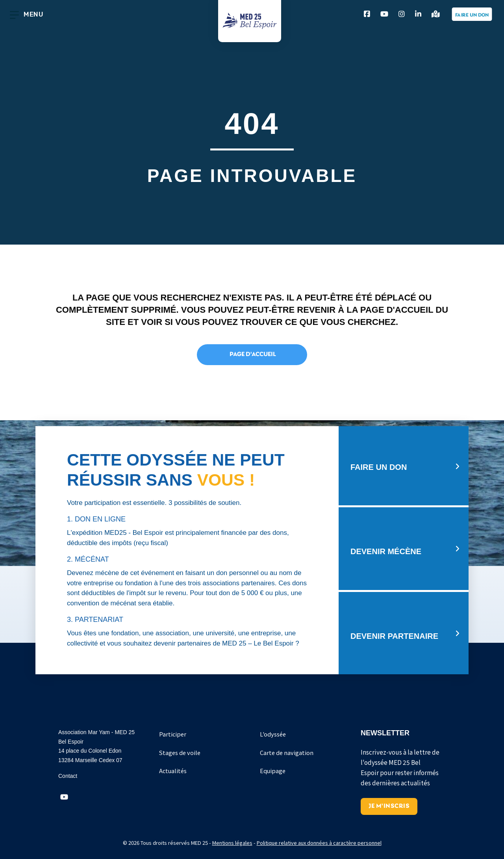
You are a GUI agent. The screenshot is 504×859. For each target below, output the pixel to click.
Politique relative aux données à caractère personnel (319, 843)
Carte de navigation (287, 752)
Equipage (273, 771)
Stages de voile (180, 752)
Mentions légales (232, 843)
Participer (173, 734)
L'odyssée (273, 734)
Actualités (173, 771)
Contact (68, 776)
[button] (64, 797)
